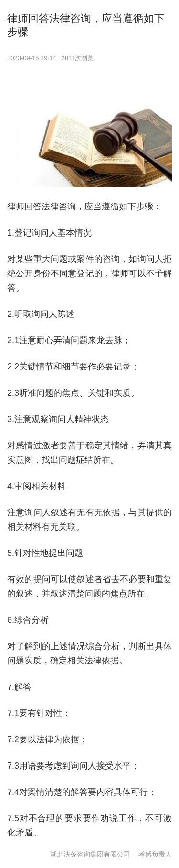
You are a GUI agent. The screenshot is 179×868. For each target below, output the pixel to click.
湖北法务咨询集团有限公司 (90, 854)
